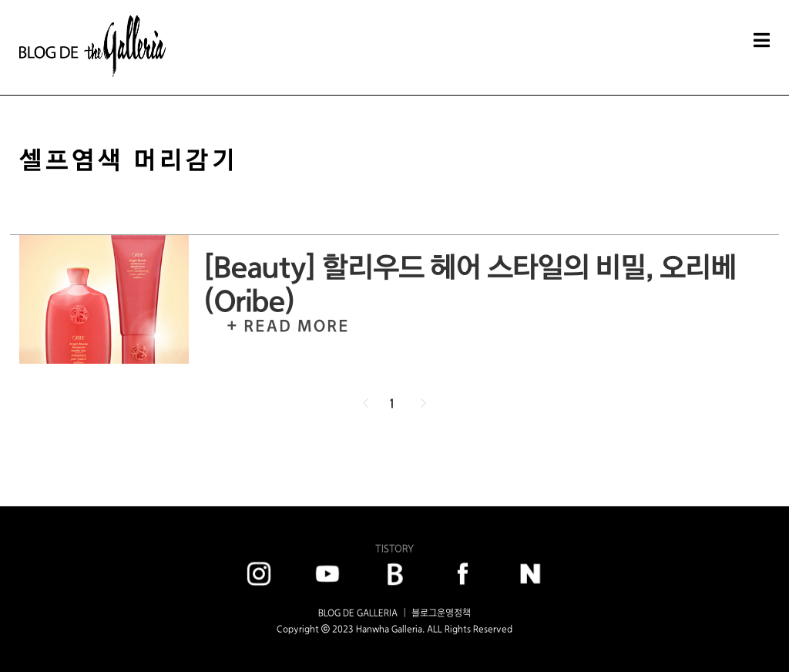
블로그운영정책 (441, 613)
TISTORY (394, 548)
